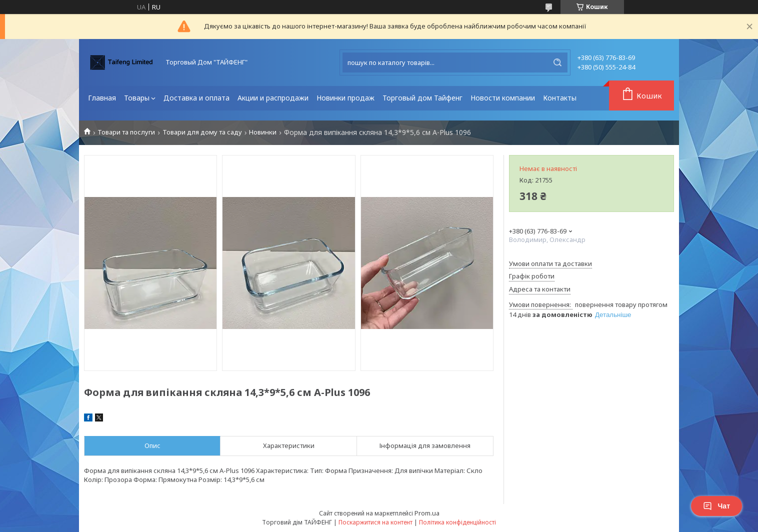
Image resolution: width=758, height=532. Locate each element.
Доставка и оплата (196, 98)
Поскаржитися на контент (375, 522)
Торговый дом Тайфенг (422, 98)
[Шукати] (557, 62)
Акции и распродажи (273, 98)
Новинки (263, 132)
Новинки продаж (345, 98)
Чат (716, 506)
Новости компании (503, 98)
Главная (102, 98)
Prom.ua (427, 513)
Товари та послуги (126, 132)
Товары (137, 98)
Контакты (560, 98)
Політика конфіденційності (457, 522)
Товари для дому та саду (202, 132)
